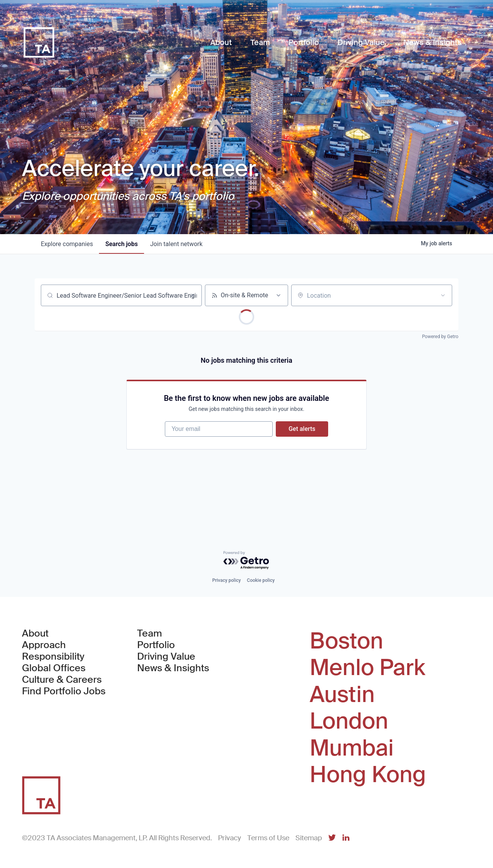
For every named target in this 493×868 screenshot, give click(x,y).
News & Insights (173, 668)
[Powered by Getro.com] (246, 561)
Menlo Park (367, 668)
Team (150, 633)
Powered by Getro (440, 337)
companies (67, 244)
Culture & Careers (62, 680)
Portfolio (156, 645)
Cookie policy (261, 580)
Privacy (230, 838)
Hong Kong (368, 775)
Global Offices (54, 668)
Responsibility (53, 657)
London (349, 721)
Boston (346, 641)
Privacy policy (226, 580)
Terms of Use (268, 838)
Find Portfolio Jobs (64, 691)
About (35, 633)
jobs (121, 244)
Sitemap (309, 838)
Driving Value (166, 657)
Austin (342, 695)
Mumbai (352, 748)
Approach (44, 645)
